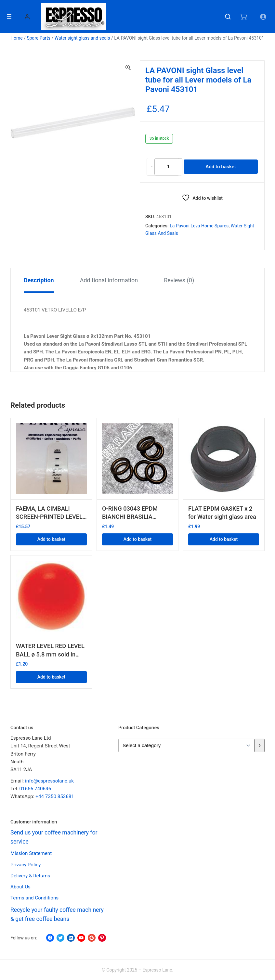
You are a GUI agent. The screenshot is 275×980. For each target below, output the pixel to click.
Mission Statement (31, 853)
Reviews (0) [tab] (179, 280)
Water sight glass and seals (82, 38)
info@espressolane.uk (49, 781)
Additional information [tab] (109, 280)
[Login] (27, 17)
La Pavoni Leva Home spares (199, 226)
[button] (128, 68)
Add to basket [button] (51, 539)
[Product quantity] (168, 167)
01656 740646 (35, 789)
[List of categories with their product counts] (186, 745)
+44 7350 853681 (55, 796)
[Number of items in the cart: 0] (243, 17)
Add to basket (221, 167)
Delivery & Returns (30, 876)
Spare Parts (39, 38)
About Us (20, 887)
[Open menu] (9, 17)
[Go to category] (260, 745)
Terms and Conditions (34, 898)
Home (17, 38)
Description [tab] (39, 280)
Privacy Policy (26, 865)
